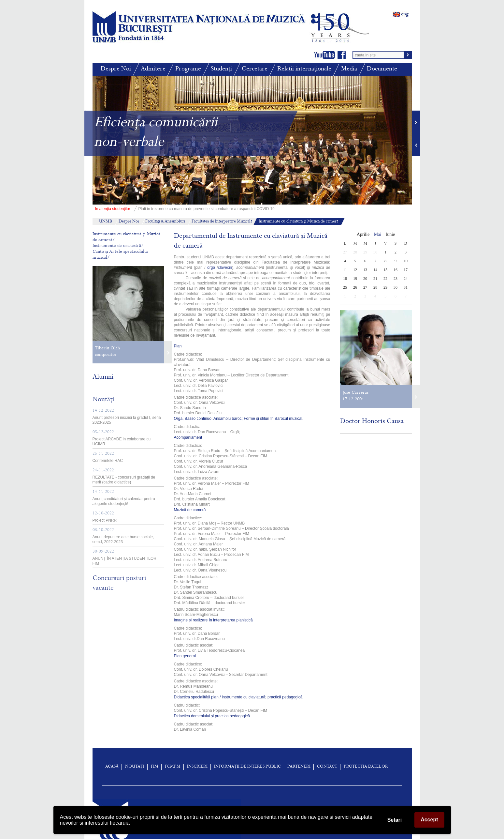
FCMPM (173, 767)
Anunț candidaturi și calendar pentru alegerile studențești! (124, 498)
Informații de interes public (247, 767)
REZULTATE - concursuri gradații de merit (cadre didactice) (124, 476)
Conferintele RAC (108, 457)
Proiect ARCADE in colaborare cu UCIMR (122, 438)
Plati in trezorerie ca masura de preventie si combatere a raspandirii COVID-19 (184, 209)
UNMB (106, 222)
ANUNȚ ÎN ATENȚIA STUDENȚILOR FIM (124, 558)
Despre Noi (116, 69)
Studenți (221, 69)
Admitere (153, 69)
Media (349, 69)
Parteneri (299, 767)
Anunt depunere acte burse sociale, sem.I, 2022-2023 (123, 536)
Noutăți (103, 400)
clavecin (225, 267)
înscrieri (197, 767)
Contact (327, 767)
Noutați (135, 767)
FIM (155, 767)
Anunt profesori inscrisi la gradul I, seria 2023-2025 (127, 417)
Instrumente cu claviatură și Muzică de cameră (298, 222)
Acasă (112, 767)
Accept (429, 820)
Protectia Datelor (366, 767)
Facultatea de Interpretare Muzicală (222, 222)
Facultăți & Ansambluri (165, 222)
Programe (188, 69)
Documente (382, 69)
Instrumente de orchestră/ (118, 246)
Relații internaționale (304, 69)
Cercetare (255, 69)
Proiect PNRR (105, 517)
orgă (211, 267)
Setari (395, 820)
